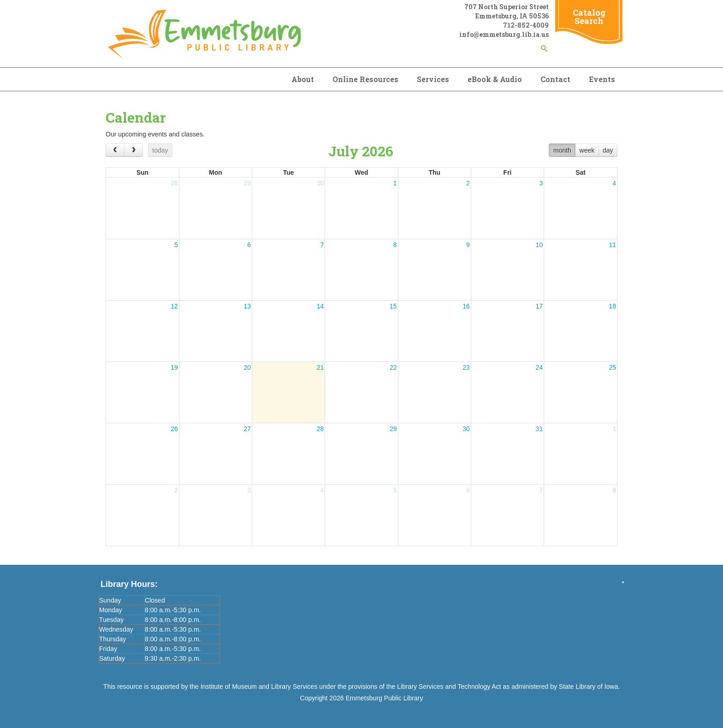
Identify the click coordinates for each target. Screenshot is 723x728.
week (587, 150)
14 (320, 306)
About (303, 79)
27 (247, 429)
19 (174, 367)
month (562, 150)
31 (539, 429)
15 (393, 306)
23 (466, 367)
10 (539, 245)
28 (174, 183)
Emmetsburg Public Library (384, 698)
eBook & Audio (495, 79)
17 (539, 306)
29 (247, 183)
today (160, 150)
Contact (555, 79)
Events (602, 79)
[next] (133, 150)
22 (393, 367)
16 (466, 306)
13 (247, 306)
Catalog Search (589, 17)
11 (612, 245)
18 (612, 306)
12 (174, 306)
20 (247, 367)
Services (433, 79)
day (608, 150)
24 (539, 367)
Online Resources (365, 79)
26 (174, 429)
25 (612, 367)
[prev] (115, 150)
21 (320, 367)
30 (320, 183)
